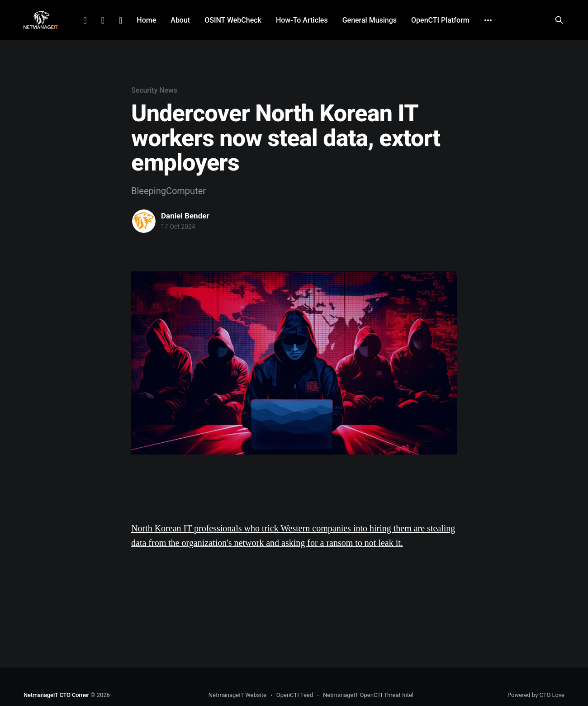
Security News (154, 90)
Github (121, 20)
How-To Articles (302, 20)
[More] (488, 20)
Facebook (103, 20)
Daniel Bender (185, 216)
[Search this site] (559, 20)
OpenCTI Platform (440, 20)
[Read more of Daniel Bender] (144, 221)
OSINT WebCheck (233, 20)
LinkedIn (85, 20)
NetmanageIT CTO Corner (56, 695)
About (180, 20)
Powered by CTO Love (536, 695)
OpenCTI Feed (295, 695)
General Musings (370, 20)
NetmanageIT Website (237, 695)
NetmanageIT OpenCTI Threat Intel (368, 695)
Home (146, 20)
